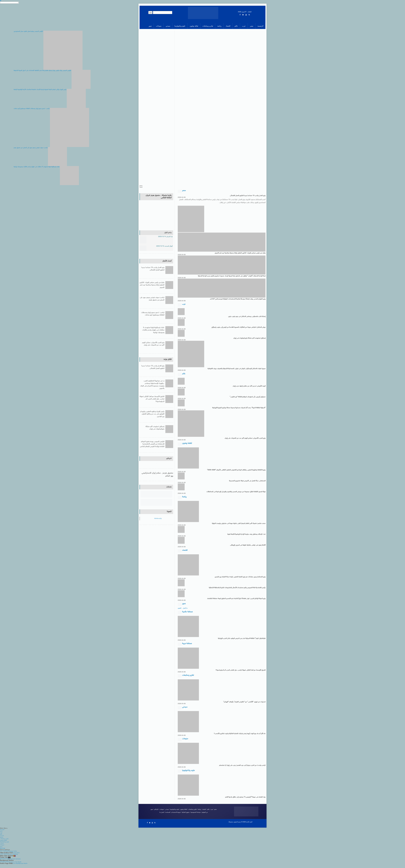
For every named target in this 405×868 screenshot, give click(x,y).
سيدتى (166, 814)
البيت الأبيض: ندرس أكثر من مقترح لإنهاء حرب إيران (249, 387)
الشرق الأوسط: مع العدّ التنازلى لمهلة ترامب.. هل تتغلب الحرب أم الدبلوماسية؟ (240, 673)
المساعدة (167, 817)
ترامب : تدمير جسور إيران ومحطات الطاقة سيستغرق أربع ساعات (153, 315)
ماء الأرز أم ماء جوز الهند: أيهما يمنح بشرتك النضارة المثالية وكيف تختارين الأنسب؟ (239, 737)
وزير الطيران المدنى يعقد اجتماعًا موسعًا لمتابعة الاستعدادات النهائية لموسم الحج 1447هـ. (236, 299)
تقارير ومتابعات (193, 814)
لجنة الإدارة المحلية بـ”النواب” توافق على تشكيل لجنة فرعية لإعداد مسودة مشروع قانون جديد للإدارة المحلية (230, 276)
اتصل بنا (161, 817)
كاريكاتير (169, 460)
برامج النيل (168, 232)
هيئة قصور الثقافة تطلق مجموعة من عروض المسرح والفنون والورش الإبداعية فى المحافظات (234, 493)
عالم (209, 814)
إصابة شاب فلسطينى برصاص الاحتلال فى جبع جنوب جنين (246, 317)
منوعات (161, 814)
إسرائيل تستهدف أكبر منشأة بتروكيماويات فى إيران (249, 339)
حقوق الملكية (186, 817)
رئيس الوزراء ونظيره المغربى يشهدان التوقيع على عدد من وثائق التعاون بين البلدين (154, 414)
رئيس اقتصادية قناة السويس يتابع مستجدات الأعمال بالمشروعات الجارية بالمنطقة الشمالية (236, 590)
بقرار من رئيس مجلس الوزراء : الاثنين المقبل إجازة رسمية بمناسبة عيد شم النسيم (239, 253)
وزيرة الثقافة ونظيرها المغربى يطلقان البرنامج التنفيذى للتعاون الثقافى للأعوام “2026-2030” (235, 471)
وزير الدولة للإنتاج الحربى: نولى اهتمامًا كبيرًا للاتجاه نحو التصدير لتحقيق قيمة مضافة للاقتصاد (235, 601)
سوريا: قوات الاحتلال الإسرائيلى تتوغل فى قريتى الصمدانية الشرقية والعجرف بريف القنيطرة (235, 369)
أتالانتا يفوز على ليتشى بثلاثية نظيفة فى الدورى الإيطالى (247, 547)
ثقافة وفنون (183, 814)
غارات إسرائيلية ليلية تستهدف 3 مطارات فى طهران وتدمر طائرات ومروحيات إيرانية (152, 330)
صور (151, 814)
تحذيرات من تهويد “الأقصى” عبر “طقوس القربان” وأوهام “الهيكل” (243, 705)
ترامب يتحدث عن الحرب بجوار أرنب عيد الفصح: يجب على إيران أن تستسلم (241, 770)
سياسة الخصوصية (196, 817)
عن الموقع (206, 817)
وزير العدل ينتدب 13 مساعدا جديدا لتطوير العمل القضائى (247, 196)
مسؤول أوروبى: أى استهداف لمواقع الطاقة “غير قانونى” (247, 398)
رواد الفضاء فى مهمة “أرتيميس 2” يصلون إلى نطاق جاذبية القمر (244, 802)
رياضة (200, 814)
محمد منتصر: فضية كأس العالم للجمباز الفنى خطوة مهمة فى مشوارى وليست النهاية (238, 525)
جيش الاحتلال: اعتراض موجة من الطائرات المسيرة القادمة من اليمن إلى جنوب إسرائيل (237, 328)
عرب (213, 814)
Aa (13, 857)
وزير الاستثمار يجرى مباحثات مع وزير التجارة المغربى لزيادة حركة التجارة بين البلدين (239, 579)
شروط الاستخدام (176, 817)
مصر (217, 814)
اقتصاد (205, 814)
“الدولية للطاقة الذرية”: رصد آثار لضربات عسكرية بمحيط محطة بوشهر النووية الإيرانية (238, 409)
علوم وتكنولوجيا (174, 814)
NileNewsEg (158, 520)
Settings (3, 852)
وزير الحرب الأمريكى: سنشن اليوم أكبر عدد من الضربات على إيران (244, 439)
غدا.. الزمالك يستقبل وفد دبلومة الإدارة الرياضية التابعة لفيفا (246, 536)
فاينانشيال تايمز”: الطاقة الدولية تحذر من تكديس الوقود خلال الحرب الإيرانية (241, 641)
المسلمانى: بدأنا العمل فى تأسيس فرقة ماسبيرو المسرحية (246, 482)
